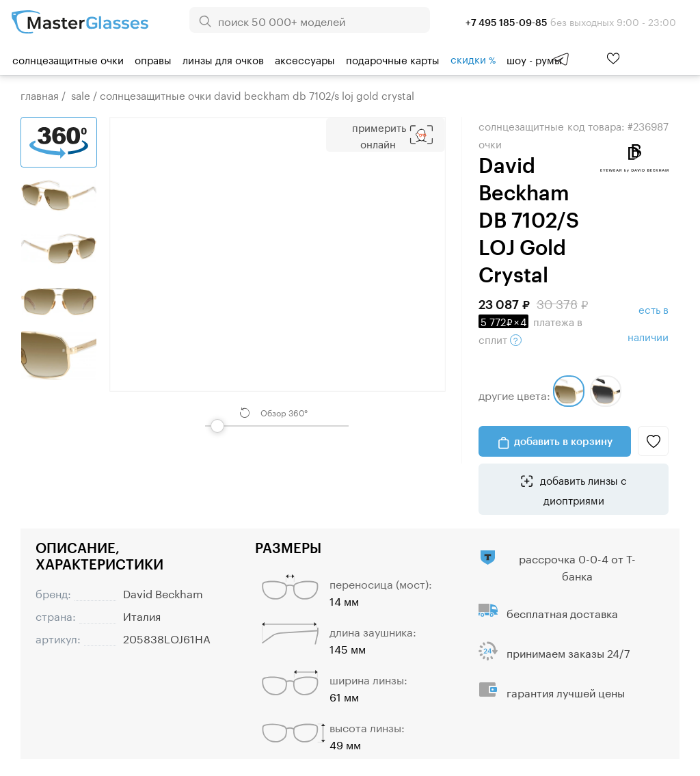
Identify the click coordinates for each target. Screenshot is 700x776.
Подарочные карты (393, 59)
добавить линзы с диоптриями (582, 489)
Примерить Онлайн (379, 135)
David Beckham (163, 592)
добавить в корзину (563, 441)
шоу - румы (534, 59)
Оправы (153, 59)
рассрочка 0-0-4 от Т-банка (577, 566)
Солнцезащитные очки (68, 59)
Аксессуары (305, 59)
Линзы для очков (223, 59)
